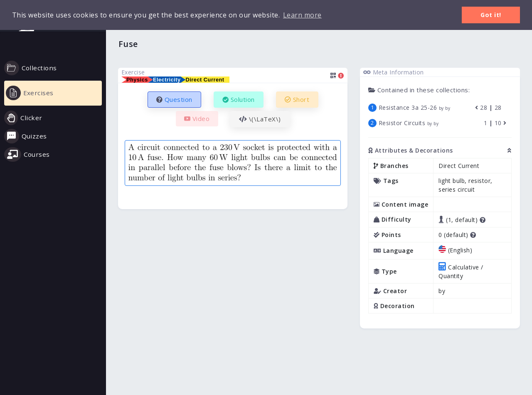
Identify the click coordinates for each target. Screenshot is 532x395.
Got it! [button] (491, 15)
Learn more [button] (302, 15)
